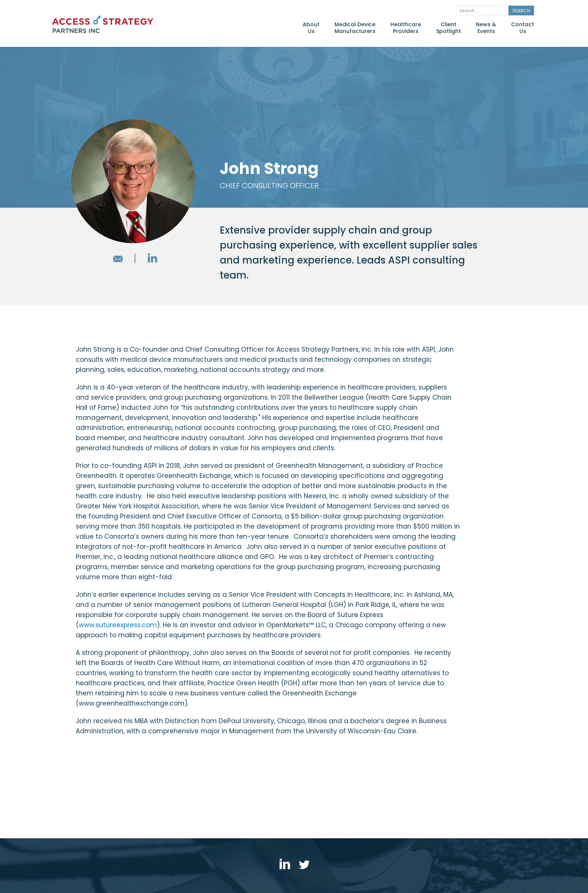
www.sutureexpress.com (118, 625)
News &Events (486, 28)
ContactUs (523, 28)
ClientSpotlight (448, 28)
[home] (103, 27)
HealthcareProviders (406, 28)
